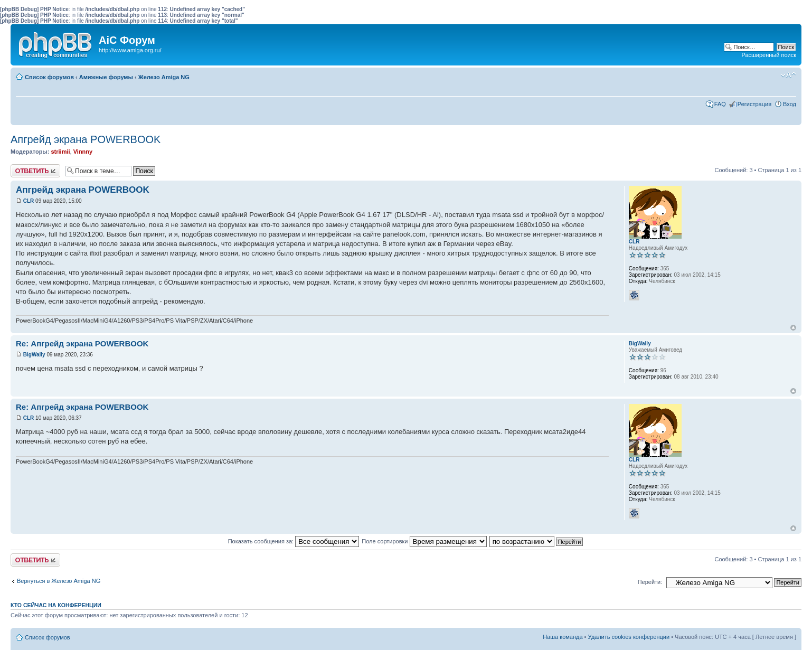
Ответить (35, 171)
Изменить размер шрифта (789, 75)
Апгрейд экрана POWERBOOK (86, 139)
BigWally (34, 355)
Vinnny (83, 152)
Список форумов (49, 77)
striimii (60, 152)
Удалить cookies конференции (629, 637)
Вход (790, 104)
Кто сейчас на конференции (56, 605)
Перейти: (650, 582)
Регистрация (754, 104)
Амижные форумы (106, 77)
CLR (29, 201)
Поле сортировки (424, 541)
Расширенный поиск (769, 55)
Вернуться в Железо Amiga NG (59, 581)
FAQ (720, 104)
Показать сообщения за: (294, 541)
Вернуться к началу (793, 328)
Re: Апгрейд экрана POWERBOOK (82, 343)
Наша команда (563, 637)
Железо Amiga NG (164, 77)
